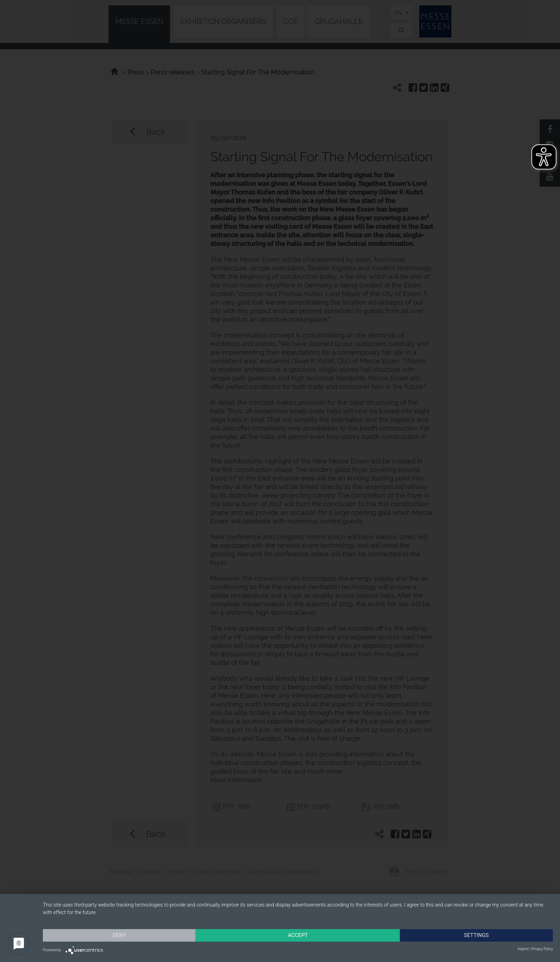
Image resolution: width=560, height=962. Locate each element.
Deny (119, 935)
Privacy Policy (542, 949)
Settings (476, 935)
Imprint (523, 949)
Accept (298, 935)
